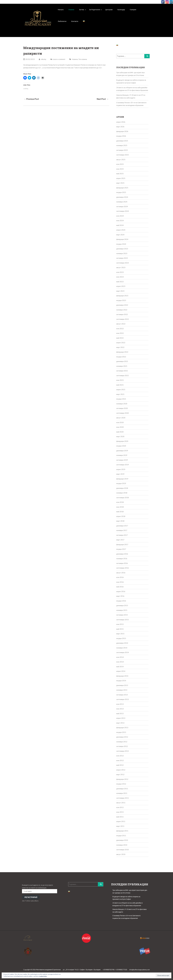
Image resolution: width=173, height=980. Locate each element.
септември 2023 (123, 263)
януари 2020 (121, 446)
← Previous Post (31, 99)
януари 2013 (121, 732)
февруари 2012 (122, 779)
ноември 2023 (122, 253)
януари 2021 (121, 399)
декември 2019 (122, 451)
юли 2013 (120, 704)
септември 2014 (123, 652)
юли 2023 (120, 272)
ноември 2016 (122, 558)
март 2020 (120, 436)
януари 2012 (121, 784)
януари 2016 (121, 601)
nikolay (43, 59)
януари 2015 (121, 638)
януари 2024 (121, 244)
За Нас (82, 9)
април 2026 (121, 122)
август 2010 (121, 854)
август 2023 (121, 267)
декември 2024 (122, 197)
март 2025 (120, 183)
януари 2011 (121, 836)
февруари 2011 (122, 831)
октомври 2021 (122, 371)
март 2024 (120, 235)
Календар (121, 9)
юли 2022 (120, 329)
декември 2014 (122, 643)
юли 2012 (120, 756)
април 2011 (121, 821)
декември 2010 (122, 840)
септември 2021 (123, 375)
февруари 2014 (122, 676)
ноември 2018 (122, 493)
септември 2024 (123, 211)
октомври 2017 (122, 535)
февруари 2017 (122, 544)
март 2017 (120, 540)
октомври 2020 (122, 408)
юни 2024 (120, 220)
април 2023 (121, 286)
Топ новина (83, 59)
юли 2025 (120, 164)
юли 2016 (120, 577)
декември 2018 (122, 488)
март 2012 (120, 774)
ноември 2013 (122, 690)
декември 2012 (122, 737)
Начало (61, 9)
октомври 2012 (122, 746)
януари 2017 (121, 549)
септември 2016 (123, 568)
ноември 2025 (122, 145)
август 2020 (121, 418)
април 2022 (121, 343)
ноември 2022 (122, 310)
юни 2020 (120, 427)
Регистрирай (31, 897)
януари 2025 (121, 192)
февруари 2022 (122, 352)
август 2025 (121, 160)
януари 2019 (121, 483)
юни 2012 (120, 760)
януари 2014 (121, 681)
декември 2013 (122, 685)
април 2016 (121, 591)
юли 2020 (120, 422)
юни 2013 (120, 709)
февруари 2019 (122, 479)
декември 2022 (122, 305)
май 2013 (120, 713)
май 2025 (120, 174)
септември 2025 (123, 155)
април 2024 (121, 230)
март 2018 (120, 521)
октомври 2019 (122, 460)
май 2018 (120, 512)
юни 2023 (120, 277)
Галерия (133, 9)
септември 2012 (123, 751)
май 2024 (120, 225)
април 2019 (121, 469)
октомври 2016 (122, 563)
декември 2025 (122, 141)
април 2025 (121, 178)
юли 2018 (120, 502)
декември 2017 (122, 526)
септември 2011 (123, 798)
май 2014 (120, 667)
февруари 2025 (122, 188)
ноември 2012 (122, 742)
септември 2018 (123, 498)
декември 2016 (122, 554)
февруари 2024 (122, 239)
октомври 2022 (122, 314)
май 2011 (120, 817)
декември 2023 (122, 249)
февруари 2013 (122, 727)
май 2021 (120, 385)
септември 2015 (123, 620)
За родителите (95, 9)
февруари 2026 (122, 131)
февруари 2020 (122, 441)
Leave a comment (59, 59)
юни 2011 (120, 812)
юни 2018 (120, 507)
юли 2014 (120, 657)
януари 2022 (121, 357)
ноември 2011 (122, 793)
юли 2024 (120, 216)
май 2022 (120, 338)
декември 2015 (122, 605)
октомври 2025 (122, 150)
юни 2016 (120, 582)
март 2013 (120, 723)
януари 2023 (121, 300)
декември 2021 (122, 361)
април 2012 (121, 770)
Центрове (109, 9)
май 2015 (120, 629)
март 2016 (120, 596)
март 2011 (120, 826)
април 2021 (121, 389)
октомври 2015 (122, 615)
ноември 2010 (122, 845)
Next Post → (103, 99)
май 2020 (120, 432)
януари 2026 (121, 136)
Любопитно (62, 21)
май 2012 (120, 765)
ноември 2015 (122, 610)
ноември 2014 (122, 648)
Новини (71, 9)
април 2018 (121, 516)
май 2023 (120, 282)
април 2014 (121, 671)
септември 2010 (123, 850)
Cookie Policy (43, 976)
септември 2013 (123, 699)
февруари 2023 (122, 296)
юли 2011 (120, 807)
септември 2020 (123, 413)
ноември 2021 (122, 366)
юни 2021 (120, 380)
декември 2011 (122, 789)
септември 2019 (123, 465)
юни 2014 (120, 662)
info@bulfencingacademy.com (140, 970)
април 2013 (121, 718)
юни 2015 (120, 624)
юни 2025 (120, 169)
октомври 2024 (122, 206)
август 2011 (121, 803)
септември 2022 (123, 319)
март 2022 (120, 347)
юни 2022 (120, 333)
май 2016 (120, 587)
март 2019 (120, 474)
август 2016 (121, 573)
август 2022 (121, 324)
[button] (38, 21)
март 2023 (120, 291)
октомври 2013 (122, 695)
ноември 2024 (122, 202)
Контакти (75, 21)
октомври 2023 (122, 258)
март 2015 (120, 634)
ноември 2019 (122, 455)
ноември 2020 (122, 404)
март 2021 (120, 394)
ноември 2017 (122, 530)
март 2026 (120, 127)
